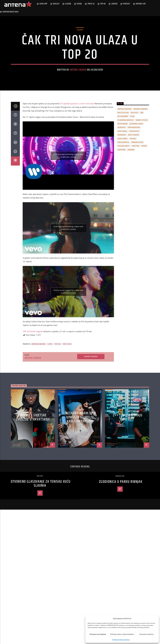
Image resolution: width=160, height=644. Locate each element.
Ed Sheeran (123, 137)
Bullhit (56, 4)
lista (50, 364)
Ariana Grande (141, 129)
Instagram (123, 144)
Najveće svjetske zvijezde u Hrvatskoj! (33, 438)
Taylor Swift (124, 166)
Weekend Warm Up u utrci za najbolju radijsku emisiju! (81, 438)
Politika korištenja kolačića (121, 640)
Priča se (91, 4)
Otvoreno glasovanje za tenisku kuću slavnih (41, 504)
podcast (127, 4)
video (144, 166)
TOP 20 (57, 364)
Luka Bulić (134, 151)
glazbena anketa (126, 140)
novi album (133, 155)
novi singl (123, 159)
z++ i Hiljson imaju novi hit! (128, 438)
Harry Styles (142, 140)
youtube (122, 170)
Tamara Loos (137, 163)
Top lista (67, 364)
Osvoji (79, 4)
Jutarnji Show (136, 144)
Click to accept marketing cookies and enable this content (68, 176)
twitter (136, 166)
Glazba (68, 4)
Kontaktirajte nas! (11, 12)
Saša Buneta (123, 163)
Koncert (122, 148)
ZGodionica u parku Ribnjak (121, 502)
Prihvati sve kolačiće (98, 634)
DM (142, 133)
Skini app (43, 4)
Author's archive (91, 377)
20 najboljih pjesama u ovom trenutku (77, 124)
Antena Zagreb (78, 80)
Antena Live (141, 4)
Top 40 (103, 4)
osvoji (133, 159)
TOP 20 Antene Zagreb (33, 352)
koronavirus (134, 148)
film (132, 137)
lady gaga (122, 151)
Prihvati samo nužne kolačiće (122, 634)
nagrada (122, 155)
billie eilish (123, 133)
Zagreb (114, 4)
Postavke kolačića (146, 634)
